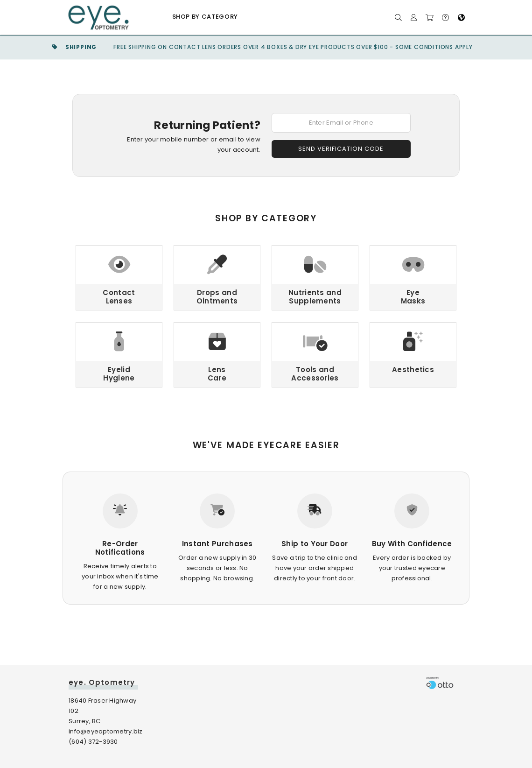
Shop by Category (205, 17)
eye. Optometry (102, 682)
